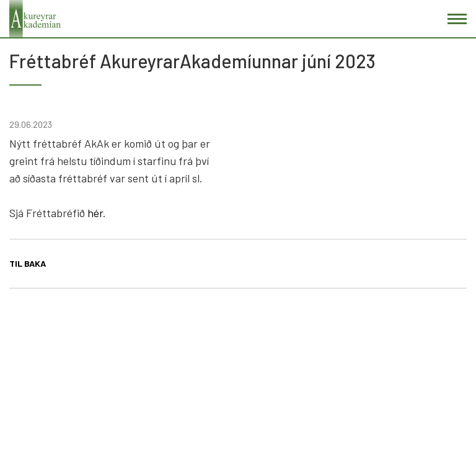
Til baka (28, 263)
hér (95, 213)
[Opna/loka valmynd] (457, 19)
